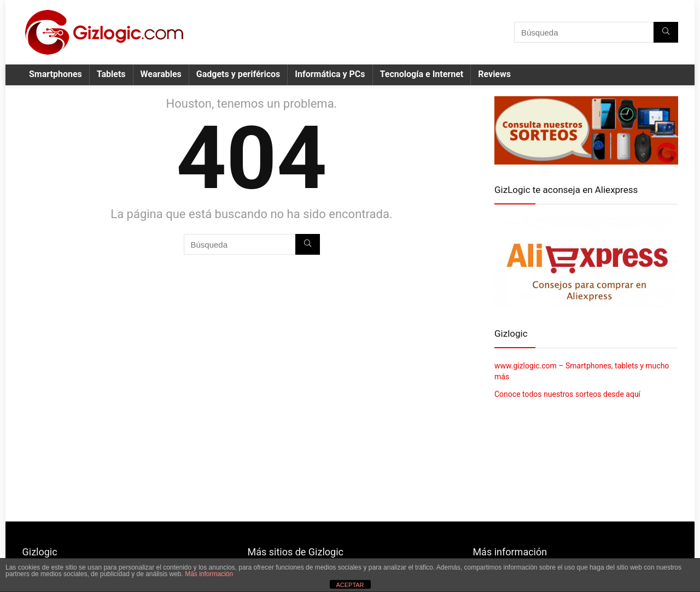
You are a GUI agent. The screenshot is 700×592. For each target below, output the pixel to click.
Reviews (494, 74)
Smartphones (56, 74)
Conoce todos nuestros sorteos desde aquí (567, 394)
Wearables (161, 74)
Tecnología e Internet (422, 74)
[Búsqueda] (666, 32)
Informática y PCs (330, 74)
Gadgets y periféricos (238, 74)
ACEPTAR (350, 585)
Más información (209, 574)
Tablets (111, 74)
